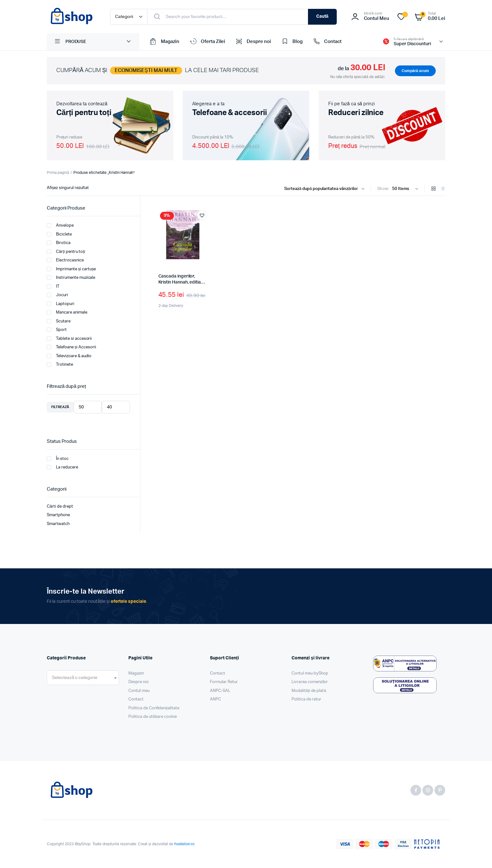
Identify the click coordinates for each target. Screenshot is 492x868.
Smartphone (58, 515)
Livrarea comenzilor (310, 682)
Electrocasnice (65, 260)
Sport (57, 330)
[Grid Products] (434, 189)
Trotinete (60, 364)
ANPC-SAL (220, 691)
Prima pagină (58, 173)
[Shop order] (326, 189)
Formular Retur (224, 682)
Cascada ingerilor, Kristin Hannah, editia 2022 (180, 282)
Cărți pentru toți (66, 252)
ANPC (215, 699)
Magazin (164, 42)
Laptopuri (61, 304)
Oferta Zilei (207, 42)
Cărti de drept (60, 507)
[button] (202, 215)
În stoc (58, 459)
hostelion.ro (184, 844)
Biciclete (59, 234)
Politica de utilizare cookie (153, 717)
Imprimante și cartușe (71, 269)
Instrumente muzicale (71, 278)
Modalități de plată (309, 691)
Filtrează (60, 407)
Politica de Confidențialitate (154, 708)
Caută (322, 16)
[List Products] (443, 189)
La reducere (62, 467)
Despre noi (253, 42)
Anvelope (60, 225)
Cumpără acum (415, 71)
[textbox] (75, 678)
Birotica (59, 243)
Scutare (59, 321)
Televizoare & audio (69, 356)
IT (53, 286)
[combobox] (83, 678)
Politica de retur (306, 699)
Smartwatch (58, 524)
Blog (292, 42)
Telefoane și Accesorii (71, 347)
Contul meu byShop (310, 673)
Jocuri (57, 295)
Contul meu (139, 691)
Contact (327, 42)
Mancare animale (67, 312)
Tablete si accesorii (69, 339)
